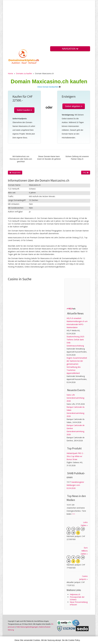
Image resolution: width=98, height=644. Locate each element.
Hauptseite (15, 172)
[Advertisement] (49, 25)
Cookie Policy (74, 640)
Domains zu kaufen (24, 73)
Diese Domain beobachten (48, 87)
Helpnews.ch (75, 594)
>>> (73, 514)
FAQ (86, 172)
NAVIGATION (70, 49)
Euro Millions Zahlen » (84, 551)
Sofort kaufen (24, 110)
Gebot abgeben (74, 106)
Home (10, 73)
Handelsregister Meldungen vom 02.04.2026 (75, 485)
